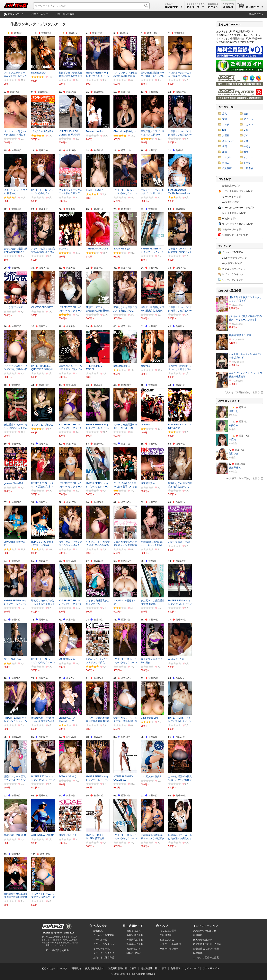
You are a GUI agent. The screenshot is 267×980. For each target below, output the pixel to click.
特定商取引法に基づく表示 (122, 968)
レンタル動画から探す (234, 213)
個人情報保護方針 (202, 940)
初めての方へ (256, 14)
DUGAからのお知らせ (205, 931)
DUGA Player (133, 953)
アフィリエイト (211, 968)
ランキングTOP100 (232, 252)
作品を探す (100, 926)
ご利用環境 (166, 935)
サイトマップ (191, 968)
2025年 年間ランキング (235, 258)
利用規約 (198, 935)
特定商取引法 (207, 944)
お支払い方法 (167, 940)
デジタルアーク (16, 14)
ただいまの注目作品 (104, 958)
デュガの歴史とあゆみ (57, 950)
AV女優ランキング (232, 263)
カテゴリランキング (104, 944)
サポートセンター (169, 949)
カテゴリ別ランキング (234, 269)
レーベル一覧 (100, 940)
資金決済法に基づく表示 (154, 968)
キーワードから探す (233, 197)
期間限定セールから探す (235, 235)
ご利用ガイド (135, 926)
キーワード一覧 (102, 949)
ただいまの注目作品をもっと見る (242, 392)
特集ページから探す (233, 230)
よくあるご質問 (168, 931)
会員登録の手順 (135, 935)
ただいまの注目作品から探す (237, 191)
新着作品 (98, 931)
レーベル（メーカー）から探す (239, 208)
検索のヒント (134, 949)
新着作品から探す (232, 186)
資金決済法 (206, 949)
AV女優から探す (231, 202)
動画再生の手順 (135, 944)
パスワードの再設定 (170, 944)
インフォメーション (205, 926)
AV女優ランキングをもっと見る (243, 478)
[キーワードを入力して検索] (91, 6)
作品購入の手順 (135, 940)
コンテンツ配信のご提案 (206, 958)
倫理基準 (198, 953)
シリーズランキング (233, 280)
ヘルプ (164, 926)
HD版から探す (230, 219)
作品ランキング (40, 14)
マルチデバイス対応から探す (237, 224)
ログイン (213, 7)
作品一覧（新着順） (66, 14)
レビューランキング (233, 274)
